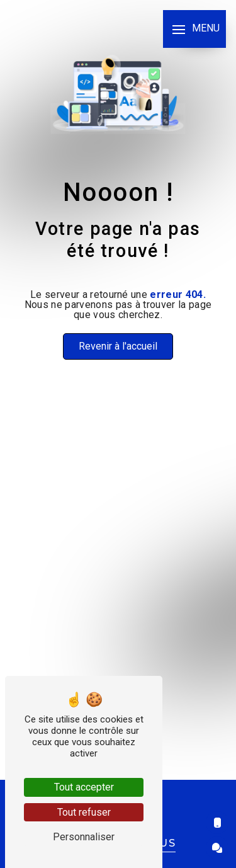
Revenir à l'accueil (118, 346)
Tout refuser (84, 812)
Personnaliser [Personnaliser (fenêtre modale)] (84, 837)
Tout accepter (84, 787)
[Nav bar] (194, 29)
